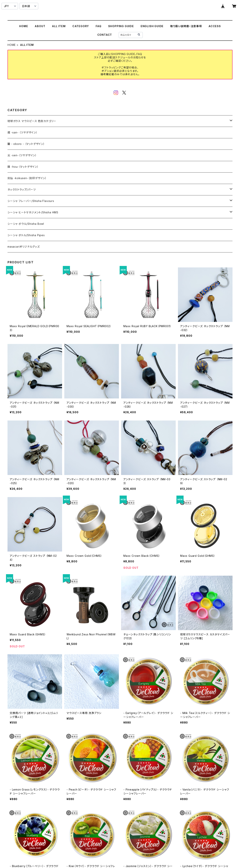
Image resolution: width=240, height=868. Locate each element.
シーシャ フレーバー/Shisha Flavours (31, 201)
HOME (24, 26)
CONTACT (105, 35)
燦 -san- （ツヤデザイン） (22, 132)
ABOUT (40, 26)
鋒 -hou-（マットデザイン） (23, 167)
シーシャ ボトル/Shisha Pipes (26, 235)
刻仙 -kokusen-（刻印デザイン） (27, 178)
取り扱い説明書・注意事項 (186, 26)
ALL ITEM (59, 26)
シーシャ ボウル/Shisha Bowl (26, 224)
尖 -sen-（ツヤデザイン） (22, 155)
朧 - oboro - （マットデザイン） (26, 144)
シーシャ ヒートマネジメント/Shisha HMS (33, 212)
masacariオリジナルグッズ (24, 247)
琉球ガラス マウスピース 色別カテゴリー (32, 121)
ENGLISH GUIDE (152, 26)
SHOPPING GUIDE (121, 26)
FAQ (98, 26)
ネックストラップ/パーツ (22, 189)
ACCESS (215, 26)
